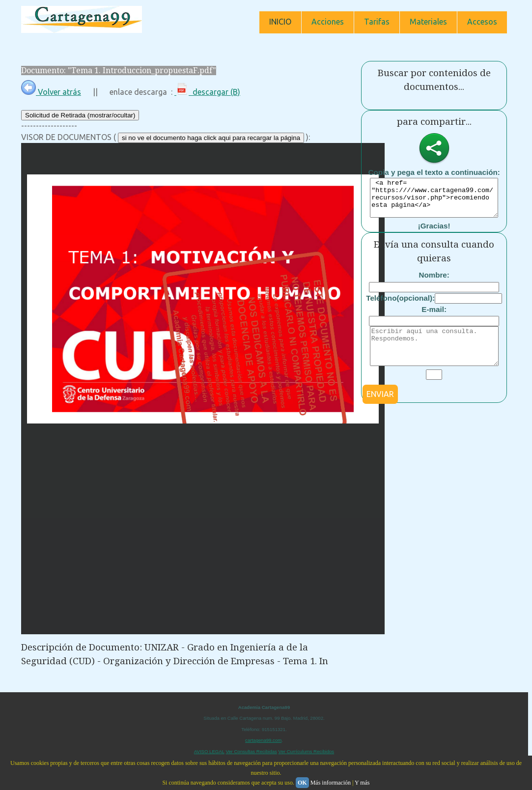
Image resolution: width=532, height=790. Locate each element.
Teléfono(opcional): (400, 305)
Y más (362, 783)
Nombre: (434, 282)
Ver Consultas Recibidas (251, 751)
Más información (331, 783)
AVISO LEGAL (209, 751)
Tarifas (377, 22)
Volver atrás (51, 92)
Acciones (328, 22)
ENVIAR (380, 409)
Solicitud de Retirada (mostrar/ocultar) (80, 115)
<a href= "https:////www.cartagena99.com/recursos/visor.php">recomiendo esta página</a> (434, 201)
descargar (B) (207, 92)
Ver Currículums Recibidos (307, 751)
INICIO (280, 22)
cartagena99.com (263, 740)
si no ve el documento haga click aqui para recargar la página (211, 138)
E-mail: (434, 317)
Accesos (482, 22)
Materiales (428, 22)
